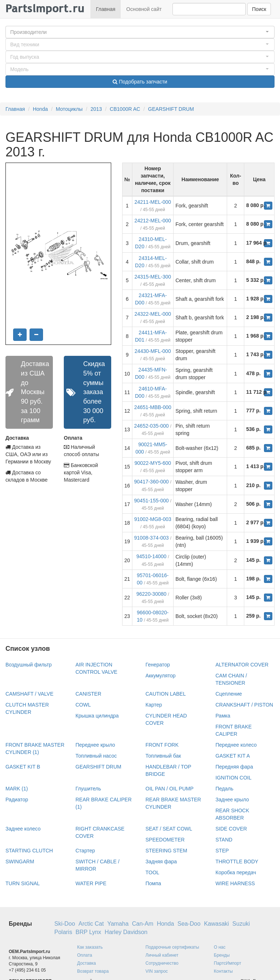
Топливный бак (163, 756)
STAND (224, 840)
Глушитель (88, 789)
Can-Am (143, 924)
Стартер (85, 851)
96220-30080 (151, 594)
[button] (140, 32)
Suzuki (241, 924)
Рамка (223, 716)
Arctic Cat (91, 924)
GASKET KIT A (233, 756)
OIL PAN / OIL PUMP (170, 789)
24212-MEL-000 (153, 221)
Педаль (224, 789)
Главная (106, 9)
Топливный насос (96, 756)
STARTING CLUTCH (29, 851)
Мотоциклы (69, 109)
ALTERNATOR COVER (242, 665)
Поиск (259, 9)
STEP (222, 851)
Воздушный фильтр (29, 665)
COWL (83, 705)
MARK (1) (17, 789)
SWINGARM (20, 862)
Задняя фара (161, 862)
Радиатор (17, 800)
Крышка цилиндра (97, 716)
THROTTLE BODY (237, 862)
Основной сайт (144, 9)
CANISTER (88, 694)
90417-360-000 (151, 482)
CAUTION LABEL (166, 694)
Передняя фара (234, 767)
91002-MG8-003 (153, 519)
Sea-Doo (189, 924)
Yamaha (118, 924)
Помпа (153, 883)
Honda (40, 109)
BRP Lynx (88, 932)
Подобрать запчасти (140, 82)
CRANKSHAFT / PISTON (244, 705)
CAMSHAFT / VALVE (29, 694)
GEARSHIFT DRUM (171, 109)
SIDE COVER (231, 829)
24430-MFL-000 (153, 351)
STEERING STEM (166, 851)
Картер (154, 705)
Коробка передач (236, 872)
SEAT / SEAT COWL (169, 829)
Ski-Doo (65, 924)
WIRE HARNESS (235, 883)
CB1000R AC (125, 109)
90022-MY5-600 (153, 463)
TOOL (152, 872)
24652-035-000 (151, 426)
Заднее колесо (23, 829)
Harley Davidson (126, 932)
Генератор (158, 665)
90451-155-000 (151, 501)
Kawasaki (216, 924)
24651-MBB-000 (153, 407)
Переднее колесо (236, 745)
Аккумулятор (161, 676)
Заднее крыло (232, 800)
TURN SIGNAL (23, 883)
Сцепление (229, 694)
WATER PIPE (91, 883)
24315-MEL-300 (153, 277)
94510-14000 (151, 556)
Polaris (63, 932)
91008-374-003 (151, 538)
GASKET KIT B (23, 767)
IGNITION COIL (234, 778)
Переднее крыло (95, 745)
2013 (96, 109)
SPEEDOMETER (165, 840)
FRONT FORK (162, 745)
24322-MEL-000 (153, 314)
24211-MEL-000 (153, 202)
